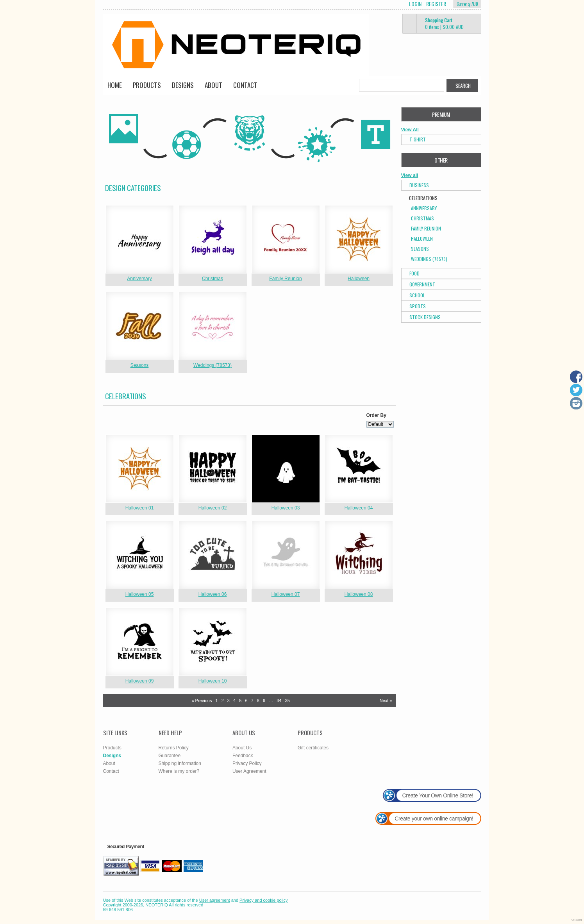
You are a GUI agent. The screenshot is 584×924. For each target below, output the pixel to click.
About (213, 85)
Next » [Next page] (386, 701)
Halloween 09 (140, 681)
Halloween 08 (359, 594)
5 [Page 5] (240, 701)
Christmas (213, 279)
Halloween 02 (213, 508)
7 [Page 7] (252, 701)
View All (410, 130)
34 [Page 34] (279, 701)
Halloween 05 (140, 594)
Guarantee (170, 756)
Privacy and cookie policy (264, 900)
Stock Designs (425, 317)
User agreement (215, 900)
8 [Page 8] (258, 701)
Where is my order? (179, 771)
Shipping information (180, 763)
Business (419, 185)
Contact (245, 85)
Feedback (243, 756)
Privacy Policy (247, 763)
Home (115, 85)
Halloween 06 (213, 594)
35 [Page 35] (288, 701)
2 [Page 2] (223, 701)
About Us (242, 748)
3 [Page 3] (229, 701)
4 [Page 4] (234, 701)
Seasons (140, 365)
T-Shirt (418, 139)
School (417, 295)
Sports (418, 306)
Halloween (359, 279)
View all (410, 175)
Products (147, 85)
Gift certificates (313, 748)
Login (415, 4)
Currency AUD (467, 4)
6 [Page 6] (246, 701)
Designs (183, 85)
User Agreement (249, 771)
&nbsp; (140, 239)
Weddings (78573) (213, 365)
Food (414, 273)
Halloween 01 (140, 508)
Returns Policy (174, 748)
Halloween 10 (213, 681)
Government (422, 284)
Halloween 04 (359, 508)
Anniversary (139, 279)
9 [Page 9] (264, 701)
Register (436, 4)
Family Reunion (285, 279)
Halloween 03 (286, 508)
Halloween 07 (286, 594)
